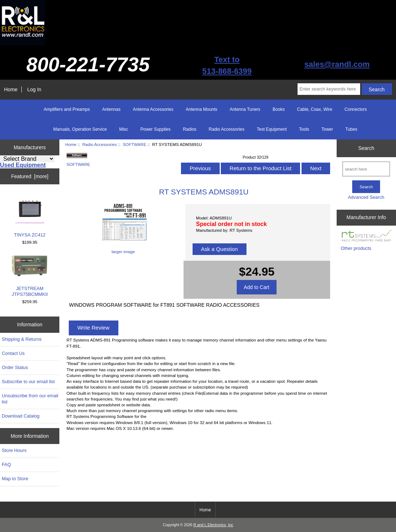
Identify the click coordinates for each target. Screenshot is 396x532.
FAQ (7, 464)
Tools (304, 129)
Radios (189, 129)
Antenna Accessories (153, 109)
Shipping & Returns (22, 339)
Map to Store (15, 479)
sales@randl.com (337, 64)
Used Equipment (23, 165)
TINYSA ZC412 (30, 216)
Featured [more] (30, 176)
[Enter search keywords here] (329, 89)
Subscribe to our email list (28, 382)
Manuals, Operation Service (80, 129)
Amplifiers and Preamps (67, 109)
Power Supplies (155, 129)
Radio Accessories (99, 144)
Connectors (356, 109)
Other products (356, 248)
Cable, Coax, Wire (314, 109)
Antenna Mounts (201, 109)
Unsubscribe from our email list (30, 399)
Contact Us (13, 353)
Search (366, 148)
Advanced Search (366, 197)
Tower (327, 129)
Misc (124, 129)
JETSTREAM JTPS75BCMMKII (30, 276)
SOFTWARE (134, 144)
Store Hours (14, 450)
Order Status (15, 367)
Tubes (351, 129)
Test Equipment (272, 129)
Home (11, 89)
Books (279, 109)
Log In (34, 89)
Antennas (111, 109)
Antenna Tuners (245, 109)
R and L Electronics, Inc (213, 525)
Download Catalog (21, 416)
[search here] (366, 169)
